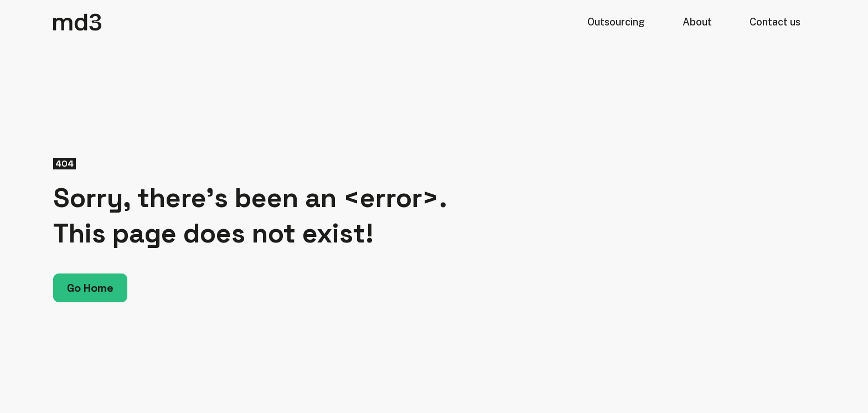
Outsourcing (616, 22)
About (697, 22)
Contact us (775, 22)
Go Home (90, 288)
